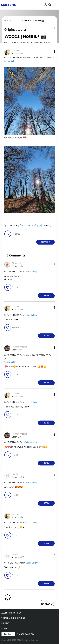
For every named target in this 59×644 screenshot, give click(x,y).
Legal (4, 628)
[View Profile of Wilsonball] (16, 263)
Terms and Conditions (13, 618)
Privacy (5, 623)
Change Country (25, 634)
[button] (50, 51)
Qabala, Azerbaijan (15, 138)
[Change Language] (8, 634)
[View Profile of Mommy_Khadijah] (20, 347)
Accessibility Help (11, 613)
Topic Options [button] (50, 28)
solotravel (30, 226)
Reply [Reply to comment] (46, 296)
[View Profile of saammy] (15, 51)
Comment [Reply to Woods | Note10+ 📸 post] (46, 242)
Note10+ (14, 226)
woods (46, 226)
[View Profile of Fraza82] (15, 474)
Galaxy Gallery (10, 61)
